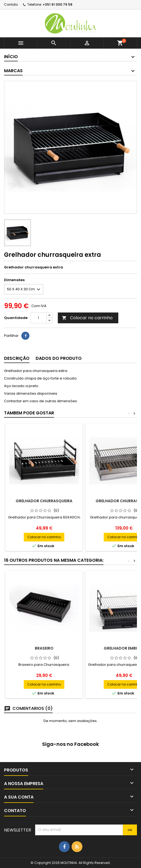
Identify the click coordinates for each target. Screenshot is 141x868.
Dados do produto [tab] (59, 358)
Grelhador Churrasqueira (44, 501)
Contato (11, 4)
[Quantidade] (38, 318)
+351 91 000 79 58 (58, 4)
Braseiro (44, 648)
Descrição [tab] (17, 358)
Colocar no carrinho (87, 318)
